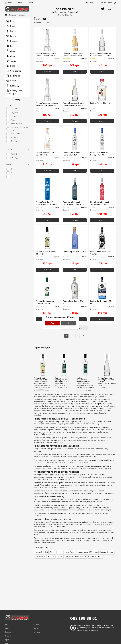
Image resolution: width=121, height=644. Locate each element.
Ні (68, 323)
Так (53, 323)
